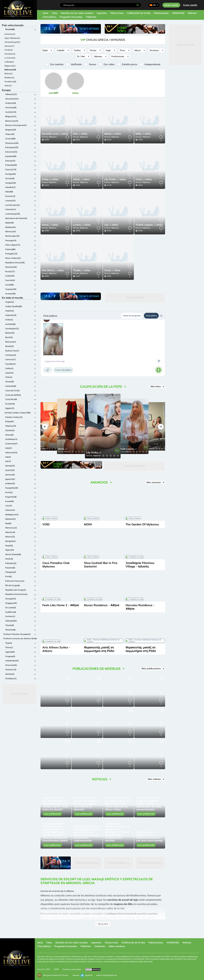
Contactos (100, 946)
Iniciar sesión (171, 5)
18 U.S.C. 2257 (44, 969)
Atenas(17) (9, 46)
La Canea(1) (10, 58)
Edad (45, 50)
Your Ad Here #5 (134, 466)
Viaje (108, 50)
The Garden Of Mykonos (142, 524)
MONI (88, 524)
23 (81, 180)
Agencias (102, 13)
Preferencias (118, 56)
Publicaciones (161, 13)
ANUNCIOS (178, 13)
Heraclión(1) (10, 54)
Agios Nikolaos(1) (12, 38)
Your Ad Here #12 (87, 863)
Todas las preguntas (132, 316)
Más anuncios (155, 482)
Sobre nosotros (117, 946)
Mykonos (53, 137)
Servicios (154, 50)
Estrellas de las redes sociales (77, 13)
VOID (46, 524)
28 (50, 180)
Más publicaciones (153, 668)
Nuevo (93, 64)
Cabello (61, 50)
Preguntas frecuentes (71, 17)
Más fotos (157, 386)
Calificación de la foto (139, 13)
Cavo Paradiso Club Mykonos (56, 565)
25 (143, 134)
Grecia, (45, 137)
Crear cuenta (190, 5)
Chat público (49, 17)
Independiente (152, 64)
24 (144, 180)
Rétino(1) (9, 74)
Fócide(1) (9, 50)
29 (55, 134)
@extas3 (87, 975)
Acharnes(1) (10, 34)
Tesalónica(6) (10, 82)
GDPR (56, 969)
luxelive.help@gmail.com (107, 975)
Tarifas (77, 50)
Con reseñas (57, 64)
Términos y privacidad (72, 969)
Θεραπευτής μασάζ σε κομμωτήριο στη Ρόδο (99, 649)
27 (80, 134)
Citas (55, 13)
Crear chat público (63, 370)
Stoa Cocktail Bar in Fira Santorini (101, 565)
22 (82, 271)
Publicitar (91, 17)
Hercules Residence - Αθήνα (140, 607)
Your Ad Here (19, 694)
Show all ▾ (103, 924)
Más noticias (156, 779)
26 (113, 134)
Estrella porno (130, 64)
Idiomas (98, 56)
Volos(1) (8, 85)
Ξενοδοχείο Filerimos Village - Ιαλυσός (140, 565)
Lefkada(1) (9, 62)
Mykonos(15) (10, 70)
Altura (137, 50)
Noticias (192, 13)
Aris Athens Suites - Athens (56, 649)
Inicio (46, 13)
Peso (122, 50)
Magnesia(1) (10, 66)
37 (112, 271)
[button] (45, 427)
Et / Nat (81, 56)
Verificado (76, 64)
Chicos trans (117, 13)
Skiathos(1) (9, 78)
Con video (109, 64)
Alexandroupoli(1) (12, 42)
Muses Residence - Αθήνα (102, 605)
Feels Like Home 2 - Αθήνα (61, 605)
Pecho (93, 50)
